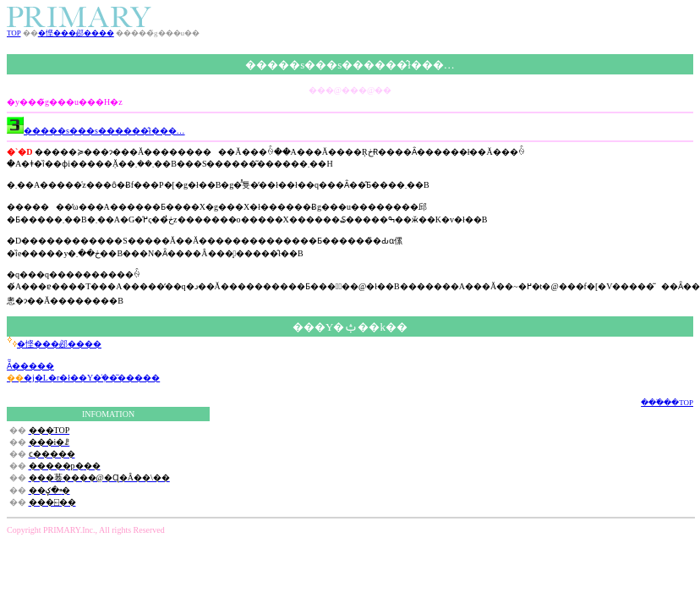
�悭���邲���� (76, 33)
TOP (14, 33)
